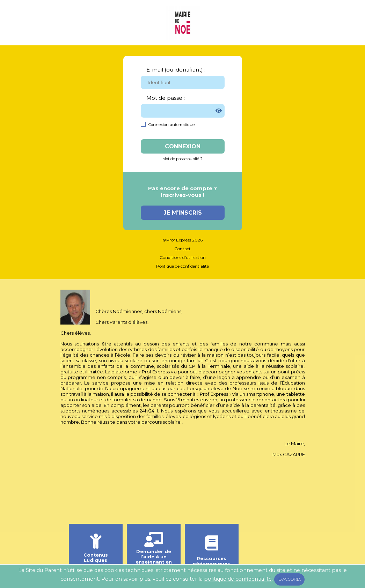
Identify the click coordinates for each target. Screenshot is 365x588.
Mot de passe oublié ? (182, 159)
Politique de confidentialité (182, 266)
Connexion (183, 146)
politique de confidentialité (238, 579)
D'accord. (290, 579)
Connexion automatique (171, 125)
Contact (182, 249)
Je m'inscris (183, 213)
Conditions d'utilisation (183, 257)
